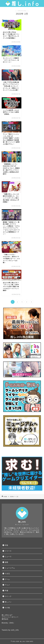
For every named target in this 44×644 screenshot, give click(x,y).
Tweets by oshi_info (10, 630)
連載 (6, 562)
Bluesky (5, 623)
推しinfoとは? (7, 615)
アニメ (7, 585)
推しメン (8, 602)
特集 (6, 545)
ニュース (8, 557)
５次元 (7, 574)
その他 (7, 608)
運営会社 (5, 619)
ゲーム (7, 579)
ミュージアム (10, 568)
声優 (6, 591)
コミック (8, 596)
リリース (8, 551)
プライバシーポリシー (10, 617)
